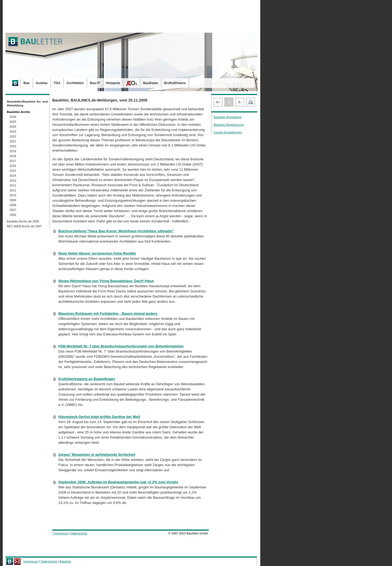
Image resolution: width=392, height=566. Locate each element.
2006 (13, 215)
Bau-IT (95, 83)
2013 (13, 180)
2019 (13, 151)
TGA (57, 83)
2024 (13, 127)
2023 (13, 131)
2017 (13, 161)
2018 (13, 156)
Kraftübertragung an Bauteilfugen (87, 379)
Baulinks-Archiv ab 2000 (23, 221)
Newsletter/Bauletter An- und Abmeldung (27, 103)
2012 (13, 185)
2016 (13, 166)
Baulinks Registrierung (229, 125)
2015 (13, 171)
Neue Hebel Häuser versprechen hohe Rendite (97, 253)
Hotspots (113, 83)
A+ (218, 102)
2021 (13, 141)
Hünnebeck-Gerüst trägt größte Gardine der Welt (99, 417)
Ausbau (42, 83)
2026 (13, 117)
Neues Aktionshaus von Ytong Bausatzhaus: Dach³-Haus (106, 281)
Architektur (75, 83)
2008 (13, 205)
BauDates (150, 83)
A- (240, 102)
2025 (13, 122)
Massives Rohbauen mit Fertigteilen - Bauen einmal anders (108, 313)
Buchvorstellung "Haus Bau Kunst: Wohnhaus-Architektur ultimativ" (116, 231)
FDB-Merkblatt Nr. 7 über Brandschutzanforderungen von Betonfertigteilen (121, 346)
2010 (13, 195)
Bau (27, 83)
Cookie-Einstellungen (228, 132)
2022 (13, 136)
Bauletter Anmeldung (228, 117)
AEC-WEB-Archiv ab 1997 (24, 226)
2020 (13, 146)
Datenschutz (79, 533)
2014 (13, 176)
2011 (13, 190)
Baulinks (66, 561)
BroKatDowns (175, 83)
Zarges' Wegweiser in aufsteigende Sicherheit (97, 455)
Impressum (61, 533)
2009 (13, 200)
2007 (13, 210)
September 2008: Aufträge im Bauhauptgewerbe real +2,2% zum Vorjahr (118, 482)
